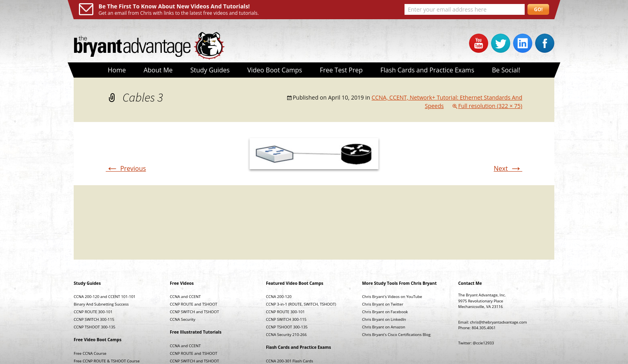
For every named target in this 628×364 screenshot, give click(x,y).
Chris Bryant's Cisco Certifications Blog (396, 335)
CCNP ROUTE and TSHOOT (193, 304)
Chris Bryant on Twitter (383, 304)
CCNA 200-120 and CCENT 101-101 (105, 297)
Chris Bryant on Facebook (385, 312)
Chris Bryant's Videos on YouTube (392, 297)
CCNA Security (183, 319)
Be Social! (506, 70)
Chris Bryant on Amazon (384, 327)
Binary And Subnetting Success (101, 304)
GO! (538, 9)
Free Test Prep (341, 70)
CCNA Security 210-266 (286, 335)
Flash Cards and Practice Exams (427, 70)
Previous (126, 168)
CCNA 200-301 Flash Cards (290, 361)
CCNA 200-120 (279, 297)
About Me (158, 70)
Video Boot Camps (275, 70)
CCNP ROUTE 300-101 (93, 312)
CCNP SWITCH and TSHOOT (194, 312)
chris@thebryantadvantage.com (498, 322)
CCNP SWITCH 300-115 (94, 319)
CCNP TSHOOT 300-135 (95, 327)
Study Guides (210, 70)
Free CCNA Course (90, 353)
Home (117, 70)
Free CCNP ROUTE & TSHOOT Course (107, 361)
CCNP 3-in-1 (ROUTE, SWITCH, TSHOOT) (301, 304)
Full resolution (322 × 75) (490, 106)
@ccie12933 (483, 343)
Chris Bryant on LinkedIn (384, 319)
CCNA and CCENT (185, 297)
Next (508, 168)
